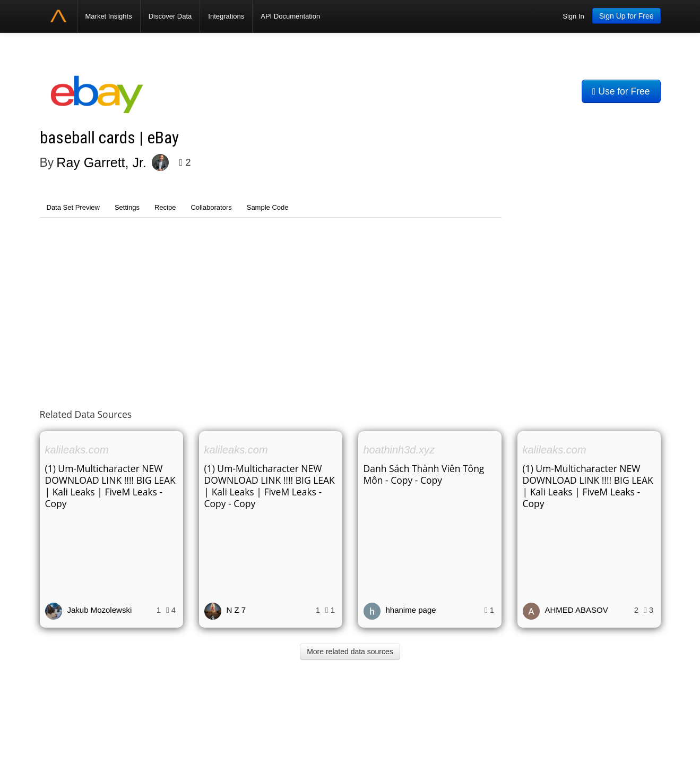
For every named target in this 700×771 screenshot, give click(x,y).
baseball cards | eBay (109, 138)
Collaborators (211, 207)
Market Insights (109, 16)
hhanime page (411, 610)
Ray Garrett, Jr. (101, 162)
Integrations (226, 16)
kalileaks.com (77, 450)
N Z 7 (236, 610)
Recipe (165, 207)
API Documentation (290, 16)
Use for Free (621, 91)
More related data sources (350, 652)
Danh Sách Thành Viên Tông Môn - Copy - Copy (424, 474)
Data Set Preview (73, 207)
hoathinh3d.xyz (399, 450)
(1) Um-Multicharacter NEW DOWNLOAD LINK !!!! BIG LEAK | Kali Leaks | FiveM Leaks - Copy (110, 486)
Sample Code (268, 207)
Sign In (573, 16)
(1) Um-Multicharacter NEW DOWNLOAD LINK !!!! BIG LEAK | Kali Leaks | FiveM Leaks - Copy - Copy (270, 486)
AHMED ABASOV (577, 610)
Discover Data (170, 16)
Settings (127, 207)
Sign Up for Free (626, 16)
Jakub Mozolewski (100, 610)
